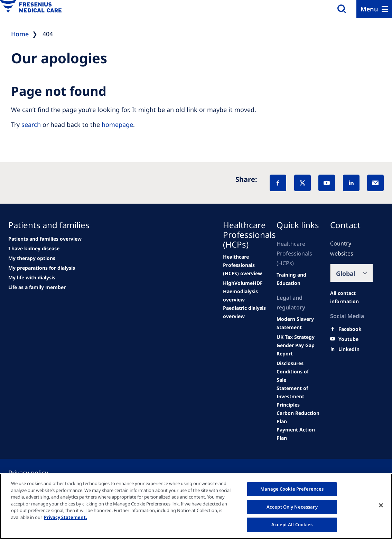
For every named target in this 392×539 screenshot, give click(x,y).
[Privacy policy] (36, 473)
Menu (369, 9)
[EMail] (375, 183)
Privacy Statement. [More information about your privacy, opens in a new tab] (66, 517)
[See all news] (42, 268)
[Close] (381, 505)
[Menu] (374, 9)
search (31, 124)
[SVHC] (298, 323)
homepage (117, 124)
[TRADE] (296, 337)
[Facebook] (278, 183)
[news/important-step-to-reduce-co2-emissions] (45, 239)
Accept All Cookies (292, 524)
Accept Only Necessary (292, 507)
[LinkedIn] (351, 183)
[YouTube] (327, 183)
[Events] (244, 312)
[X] (302, 183)
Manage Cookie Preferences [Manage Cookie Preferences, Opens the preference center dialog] (292, 489)
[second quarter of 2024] (32, 258)
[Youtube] (348, 339)
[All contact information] (352, 297)
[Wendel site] (34, 249)
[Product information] (298, 350)
